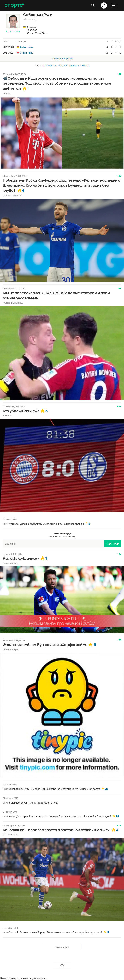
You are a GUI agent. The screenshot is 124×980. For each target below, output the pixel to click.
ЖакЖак (7, 415)
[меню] (115, 5)
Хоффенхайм (25, 47)
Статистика (50, 66)
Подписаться (13, 31)
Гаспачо (7, 93)
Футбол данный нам (13, 303)
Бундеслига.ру (10, 563)
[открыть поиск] (93, 5)
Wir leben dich (10, 834)
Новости (63, 66)
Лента (38, 66)
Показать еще (62, 947)
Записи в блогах (80, 66)
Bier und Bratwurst (12, 195)
